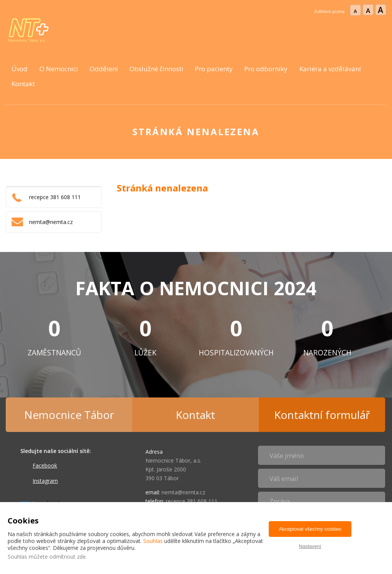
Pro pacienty (214, 69)
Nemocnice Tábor (69, 415)
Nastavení (310, 546)
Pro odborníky (266, 69)
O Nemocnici (59, 69)
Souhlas (153, 541)
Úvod (20, 69)
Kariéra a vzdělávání (330, 69)
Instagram (45, 481)
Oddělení (104, 69)
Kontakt (23, 84)
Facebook (45, 465)
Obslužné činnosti (156, 69)
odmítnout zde (68, 557)
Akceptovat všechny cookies (310, 529)
